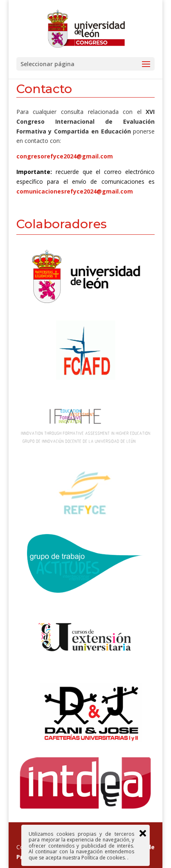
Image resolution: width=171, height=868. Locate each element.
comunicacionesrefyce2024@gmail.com (75, 191)
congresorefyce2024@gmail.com (65, 156)
